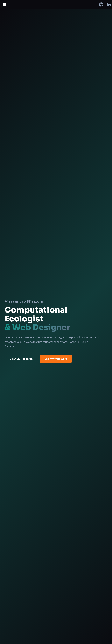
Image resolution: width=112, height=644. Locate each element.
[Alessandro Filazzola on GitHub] (101, 5)
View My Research (21, 359)
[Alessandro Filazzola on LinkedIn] (109, 5)
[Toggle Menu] (4, 4)
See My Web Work (56, 359)
